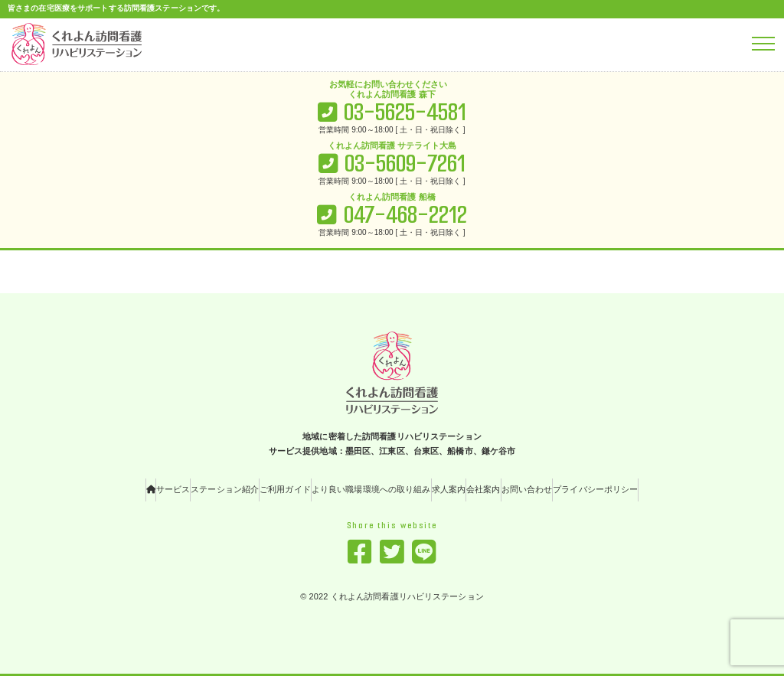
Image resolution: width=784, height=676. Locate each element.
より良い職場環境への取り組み (371, 489)
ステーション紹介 (225, 489)
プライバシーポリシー (595, 489)
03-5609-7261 (405, 163)
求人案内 (449, 489)
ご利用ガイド (285, 489)
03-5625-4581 (405, 112)
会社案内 (483, 489)
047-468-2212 (405, 215)
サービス (173, 489)
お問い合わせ (527, 489)
